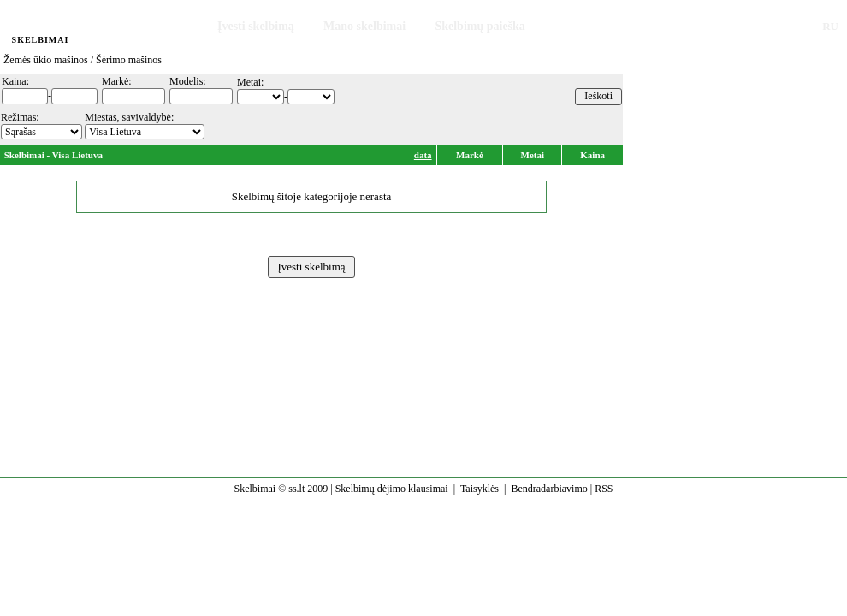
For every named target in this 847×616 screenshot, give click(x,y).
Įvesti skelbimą (256, 26)
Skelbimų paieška (480, 26)
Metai (533, 155)
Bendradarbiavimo (549, 489)
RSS (604, 489)
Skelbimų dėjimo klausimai (392, 489)
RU (830, 26)
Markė (470, 155)
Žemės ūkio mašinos (46, 60)
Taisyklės (480, 489)
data (423, 155)
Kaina (592, 155)
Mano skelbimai (364, 26)
